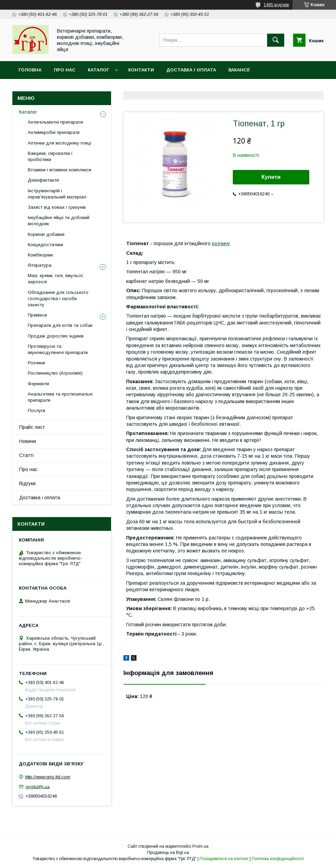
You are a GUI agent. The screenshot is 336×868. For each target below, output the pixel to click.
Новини (28, 441)
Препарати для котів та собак (60, 325)
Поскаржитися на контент (224, 859)
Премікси (37, 315)
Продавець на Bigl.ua (168, 853)
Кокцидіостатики (45, 245)
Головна (30, 70)
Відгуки (27, 483)
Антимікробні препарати (54, 132)
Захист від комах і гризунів (57, 207)
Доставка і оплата (191, 70)
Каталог (98, 70)
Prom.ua (200, 846)
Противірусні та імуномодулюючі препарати (58, 349)
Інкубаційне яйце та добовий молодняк (59, 221)
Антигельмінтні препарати (55, 122)
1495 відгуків (276, 5)
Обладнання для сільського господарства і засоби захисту (58, 299)
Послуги (37, 410)
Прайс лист (32, 427)
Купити (271, 177)
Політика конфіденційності (278, 859)
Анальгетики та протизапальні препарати (60, 397)
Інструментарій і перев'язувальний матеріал (57, 194)
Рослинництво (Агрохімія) (55, 373)
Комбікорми (40, 255)
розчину (221, 243)
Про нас (65, 70)
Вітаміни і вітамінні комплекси (59, 170)
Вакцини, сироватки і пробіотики (50, 156)
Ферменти (38, 384)
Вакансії (239, 70)
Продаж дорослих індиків (56, 336)
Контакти (141, 70)
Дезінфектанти (43, 180)
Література (40, 265)
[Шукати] (276, 40)
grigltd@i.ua (38, 786)
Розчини (36, 363)
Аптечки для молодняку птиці (59, 143)
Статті (26, 455)
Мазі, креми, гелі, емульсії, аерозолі (56, 279)
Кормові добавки (46, 234)
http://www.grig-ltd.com (48, 777)
